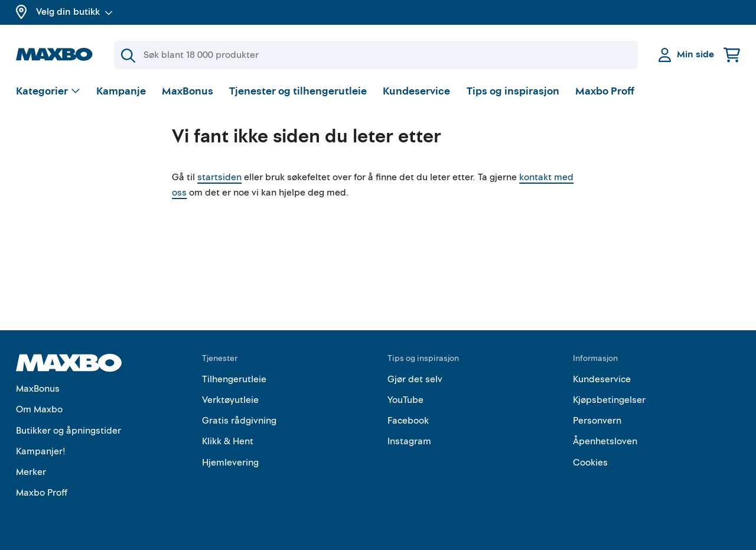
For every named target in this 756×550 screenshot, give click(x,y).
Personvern (597, 421)
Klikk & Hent (228, 441)
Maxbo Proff (605, 91)
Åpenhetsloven (605, 441)
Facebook (408, 421)
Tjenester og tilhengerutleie (298, 91)
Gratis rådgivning (239, 421)
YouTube (405, 400)
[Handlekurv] (732, 55)
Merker (31, 472)
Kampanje (121, 91)
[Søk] (376, 55)
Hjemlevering (230, 463)
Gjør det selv (415, 379)
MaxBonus (188, 91)
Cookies (590, 463)
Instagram (409, 441)
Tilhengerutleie (234, 379)
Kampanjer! (41, 451)
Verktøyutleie (230, 400)
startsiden (219, 177)
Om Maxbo (39, 409)
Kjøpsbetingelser (609, 400)
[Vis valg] (48, 92)
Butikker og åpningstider (69, 431)
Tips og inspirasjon (513, 91)
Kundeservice (416, 91)
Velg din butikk (74, 12)
